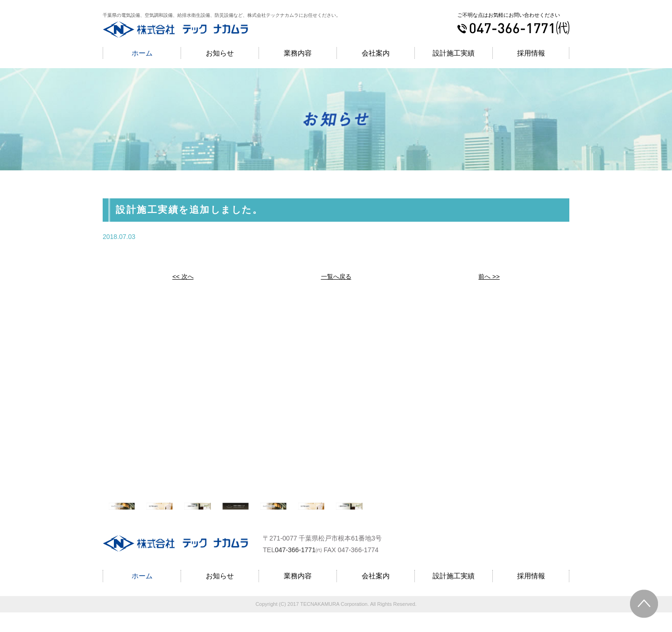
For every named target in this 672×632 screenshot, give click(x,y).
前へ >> (489, 276)
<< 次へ (183, 276)
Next (572, 516)
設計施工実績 (454, 53)
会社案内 (376, 53)
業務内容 (298, 53)
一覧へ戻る (336, 276)
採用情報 (531, 53)
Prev (101, 516)
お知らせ (220, 53)
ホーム (142, 53)
